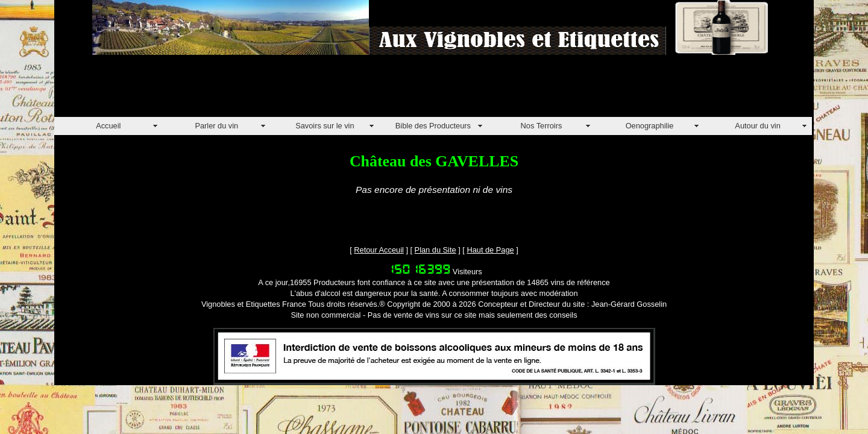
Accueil (108, 126)
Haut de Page (490, 250)
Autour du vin (757, 126)
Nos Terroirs (542, 126)
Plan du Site (436, 250)
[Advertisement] (274, 90)
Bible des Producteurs (433, 126)
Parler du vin (216, 126)
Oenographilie (650, 126)
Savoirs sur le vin (325, 126)
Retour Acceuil (379, 250)
